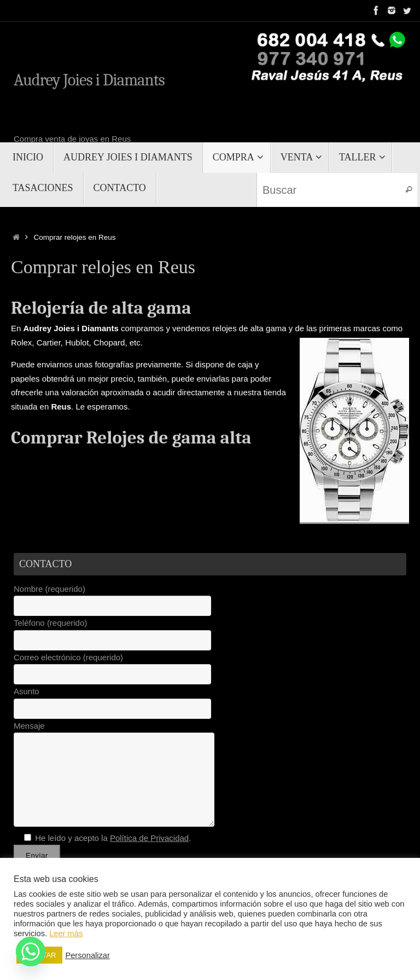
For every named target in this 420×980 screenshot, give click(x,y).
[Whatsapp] (31, 952)
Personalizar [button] (87, 955)
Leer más (66, 933)
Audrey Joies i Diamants (89, 80)
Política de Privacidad (149, 838)
